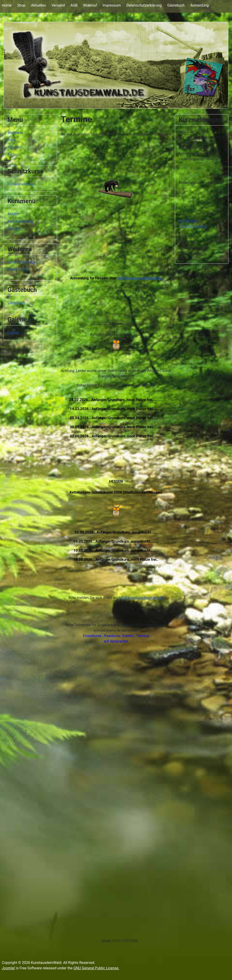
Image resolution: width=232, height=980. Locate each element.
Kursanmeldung (20, 184)
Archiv (13, 154)
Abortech (15, 147)
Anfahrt (13, 214)
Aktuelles (39, 5)
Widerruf (90, 5)
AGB (74, 5)
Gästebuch (176, 5)
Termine (14, 229)
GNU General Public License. (96, 968)
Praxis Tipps (17, 269)
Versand (58, 5)
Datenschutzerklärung (144, 5)
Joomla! (8, 968)
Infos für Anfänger (22, 262)
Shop (21, 5)
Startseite (15, 133)
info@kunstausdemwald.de (140, 278)
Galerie (13, 333)
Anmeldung (199, 5)
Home (7, 5)
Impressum (112, 5)
